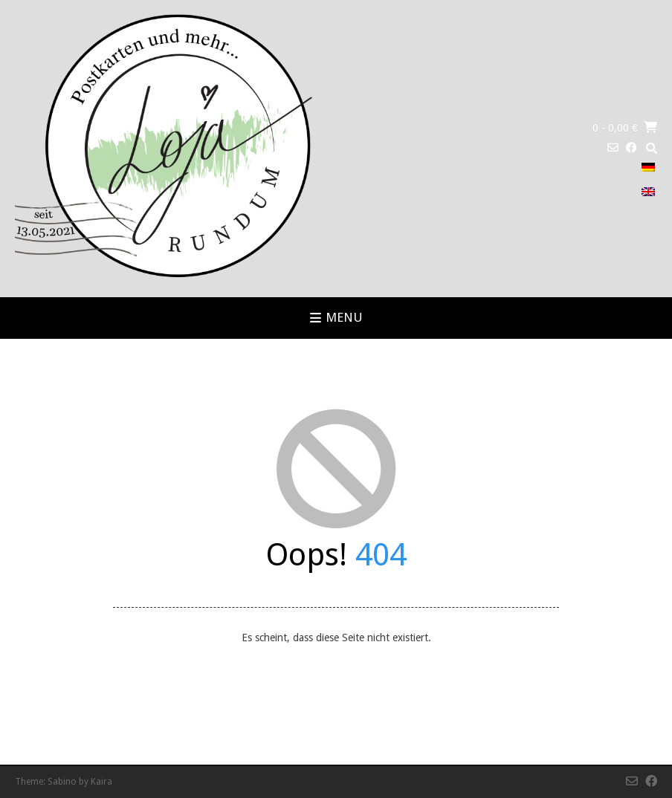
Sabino (62, 782)
